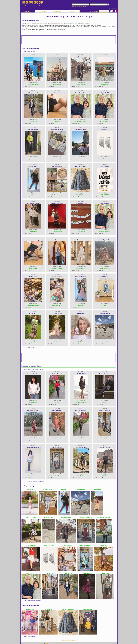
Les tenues (43, 11)
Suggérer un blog (49, 643)
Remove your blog (69, 643)
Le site (72, 11)
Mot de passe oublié (77, 7)
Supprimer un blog (59, 643)
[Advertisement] (69, 40)
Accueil (28, 11)
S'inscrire (84, 7)
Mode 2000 (31, 643)
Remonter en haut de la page (69, 640)
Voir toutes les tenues (30, 52)
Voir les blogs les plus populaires (33, 601)
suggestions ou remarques (30, 31)
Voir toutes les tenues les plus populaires (35, 369)
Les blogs (57, 11)
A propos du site (78, 643)
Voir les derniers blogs (30, 637)
